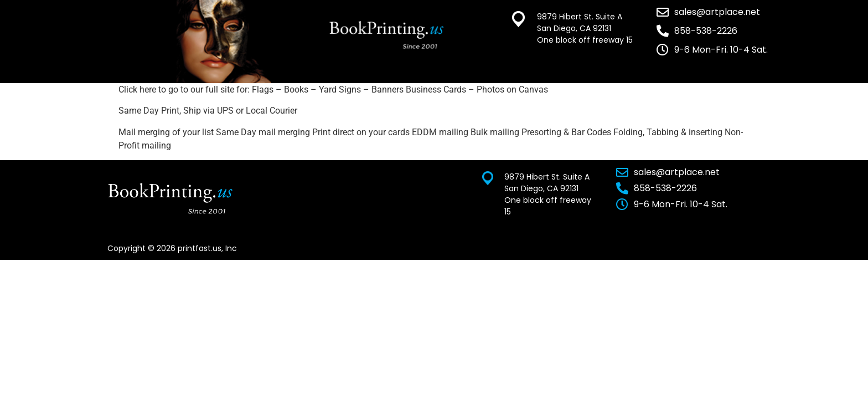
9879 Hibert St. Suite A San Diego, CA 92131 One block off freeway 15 (585, 28)
